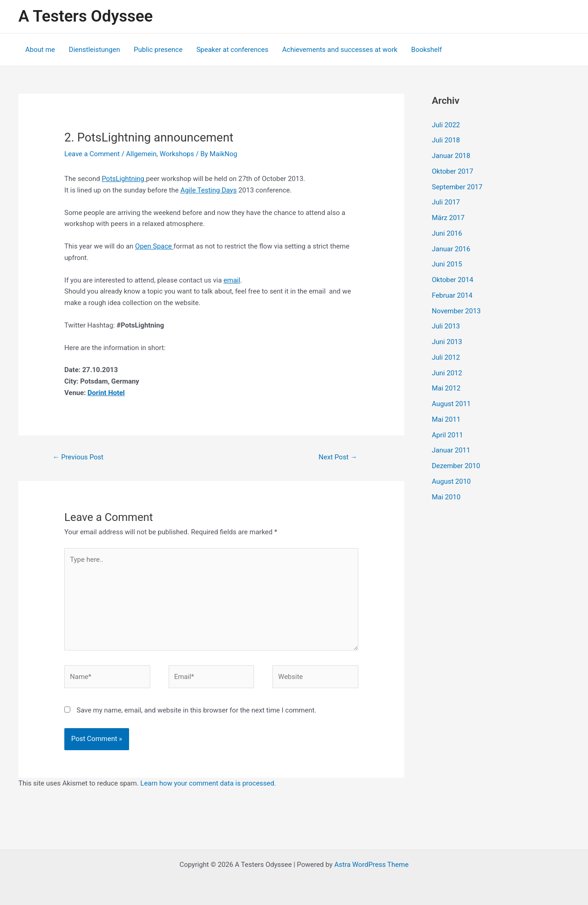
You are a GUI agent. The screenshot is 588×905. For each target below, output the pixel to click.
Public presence (158, 50)
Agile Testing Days (209, 190)
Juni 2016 (447, 233)
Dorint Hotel (106, 393)
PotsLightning (124, 179)
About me (40, 50)
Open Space (154, 246)
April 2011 (447, 435)
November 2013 (456, 311)
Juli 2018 (446, 140)
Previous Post (78, 457)
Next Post (338, 457)
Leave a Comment (92, 154)
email (232, 280)
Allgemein (141, 154)
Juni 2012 (447, 373)
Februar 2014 (452, 295)
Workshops (177, 154)
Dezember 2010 (456, 466)
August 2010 (451, 481)
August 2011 (451, 404)
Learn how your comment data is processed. (208, 783)
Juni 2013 (447, 342)
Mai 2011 (446, 419)
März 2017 (448, 218)
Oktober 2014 (452, 280)
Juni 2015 (447, 264)
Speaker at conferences (232, 50)
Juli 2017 (446, 202)
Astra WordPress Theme (372, 865)
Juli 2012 (446, 357)
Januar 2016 (451, 249)
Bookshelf (427, 50)
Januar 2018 (451, 156)
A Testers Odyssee (86, 16)
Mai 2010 (446, 497)
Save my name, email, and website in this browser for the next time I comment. (197, 710)
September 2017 (457, 187)
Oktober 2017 (452, 171)
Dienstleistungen (95, 50)
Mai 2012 (446, 388)
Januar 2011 (451, 450)
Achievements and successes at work (340, 50)
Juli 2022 (446, 125)
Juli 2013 (446, 326)
